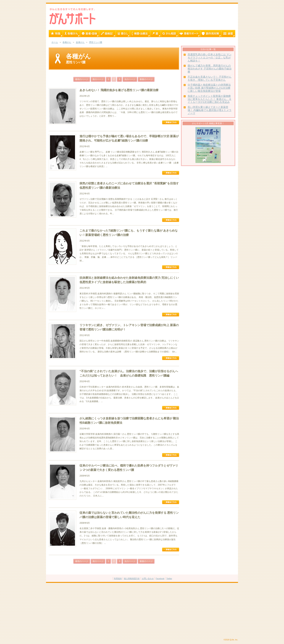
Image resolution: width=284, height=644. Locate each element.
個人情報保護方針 (132, 578)
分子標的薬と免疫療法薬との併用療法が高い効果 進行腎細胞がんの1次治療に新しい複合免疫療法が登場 (209, 88)
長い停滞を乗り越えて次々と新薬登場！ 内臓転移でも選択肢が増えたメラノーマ (210, 110)
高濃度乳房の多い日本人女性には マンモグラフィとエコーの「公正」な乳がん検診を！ (210, 58)
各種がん (67, 42)
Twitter (169, 578)
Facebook (160, 578)
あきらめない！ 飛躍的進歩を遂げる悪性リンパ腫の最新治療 (119, 90)
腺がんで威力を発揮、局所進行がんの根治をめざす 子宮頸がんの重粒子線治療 (210, 69)
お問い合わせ (148, 578)
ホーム (55, 42)
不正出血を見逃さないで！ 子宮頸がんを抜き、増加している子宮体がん (210, 78)
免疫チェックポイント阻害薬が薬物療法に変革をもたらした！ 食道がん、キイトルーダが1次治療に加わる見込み (210, 99)
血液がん (80, 42)
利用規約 (118, 578)
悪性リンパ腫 (96, 42)
